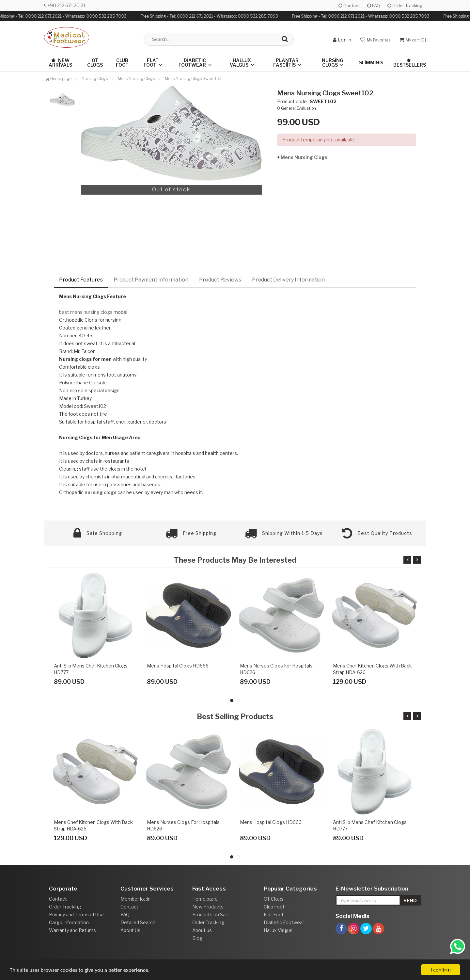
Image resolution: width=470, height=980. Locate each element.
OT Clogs (95, 63)
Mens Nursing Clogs (304, 157)
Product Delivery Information (288, 280)
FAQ (374, 6)
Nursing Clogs (333, 63)
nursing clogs (101, 492)
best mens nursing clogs (86, 312)
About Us (130, 930)
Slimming (371, 63)
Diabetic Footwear (192, 63)
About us (202, 930)
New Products (208, 907)
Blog (197, 938)
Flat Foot (151, 63)
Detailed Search (138, 922)
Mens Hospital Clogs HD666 (178, 666)
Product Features (81, 280)
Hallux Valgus (240, 63)
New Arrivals (60, 63)
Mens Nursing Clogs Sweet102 (193, 79)
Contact (349, 6)
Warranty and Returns (72, 930)
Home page (59, 79)
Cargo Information (69, 922)
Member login (135, 899)
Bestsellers (410, 63)
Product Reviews (220, 280)
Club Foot (122, 63)
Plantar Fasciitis (286, 63)
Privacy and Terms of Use (76, 915)
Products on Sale (211, 915)
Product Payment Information (151, 280)
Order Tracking (405, 6)
